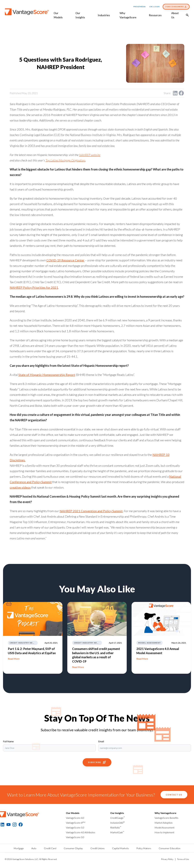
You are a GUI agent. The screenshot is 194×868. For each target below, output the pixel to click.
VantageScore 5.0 (75, 827)
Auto (34, 848)
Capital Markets (120, 848)
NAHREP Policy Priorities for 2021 (34, 287)
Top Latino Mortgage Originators (65, 160)
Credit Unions (98, 848)
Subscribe (97, 762)
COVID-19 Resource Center (65, 260)
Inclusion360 (117, 823)
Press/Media (140, 7)
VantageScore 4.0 (75, 818)
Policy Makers (144, 848)
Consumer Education (170, 848)
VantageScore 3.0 (75, 837)
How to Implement (164, 832)
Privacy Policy (167, 859)
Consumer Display (73, 848)
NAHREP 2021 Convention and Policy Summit (91, 511)
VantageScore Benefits (166, 818)
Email (101, 741)
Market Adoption (164, 823)
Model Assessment (165, 827)
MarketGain (117, 832)
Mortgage (19, 848)
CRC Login (154, 7)
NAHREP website (90, 155)
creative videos (20, 487)
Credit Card (50, 848)
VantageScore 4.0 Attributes (81, 832)
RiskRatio (116, 827)
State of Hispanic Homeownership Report (47, 375)
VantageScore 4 (76, 823)
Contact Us (174, 795)
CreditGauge (118, 818)
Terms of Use (183, 859)
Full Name (8, 741)
